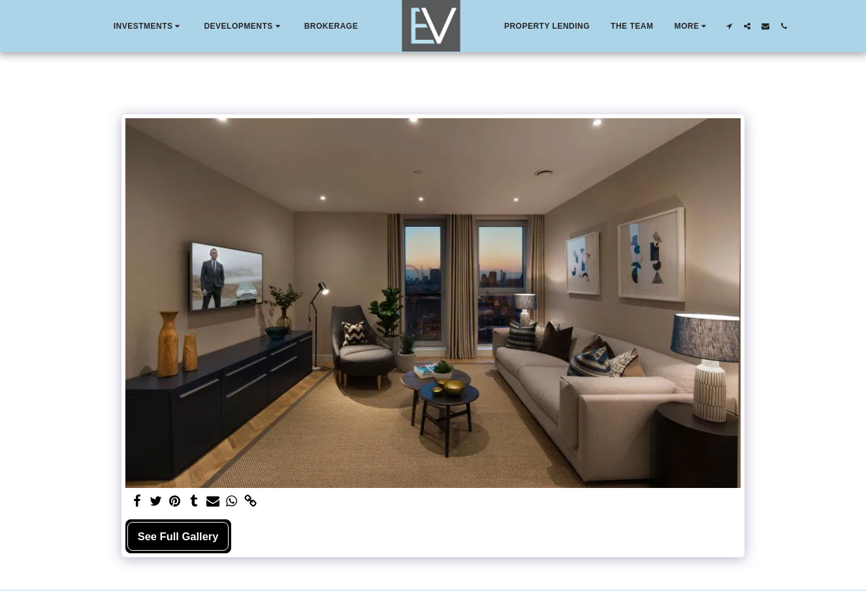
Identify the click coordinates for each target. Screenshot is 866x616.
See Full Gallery (178, 536)
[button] (149, 26)
